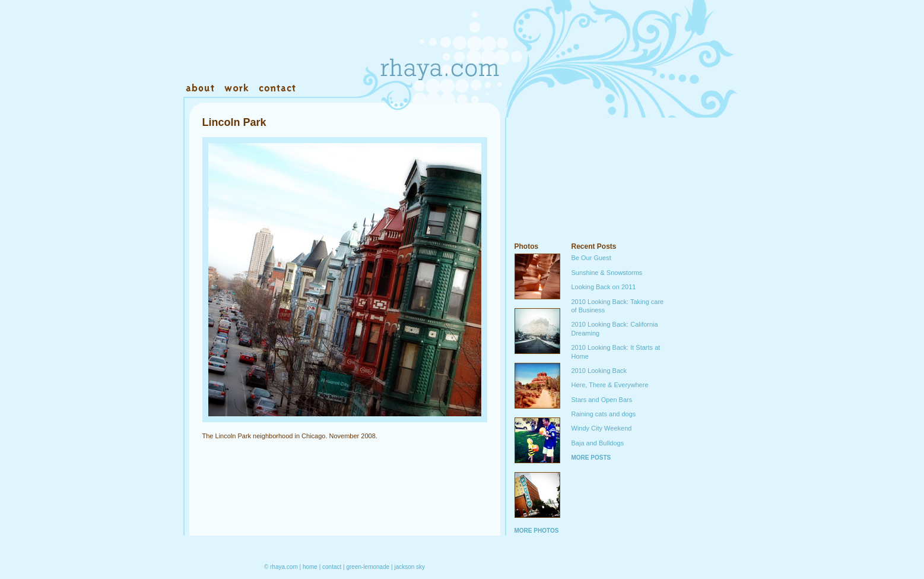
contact (332, 567)
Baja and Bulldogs (598, 443)
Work (236, 88)
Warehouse (332, 88)
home (310, 567)
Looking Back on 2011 (604, 287)
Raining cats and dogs (604, 414)
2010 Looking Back (599, 371)
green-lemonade (368, 567)
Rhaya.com (439, 48)
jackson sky (409, 567)
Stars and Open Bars (602, 400)
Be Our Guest (591, 258)
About (201, 88)
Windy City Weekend (602, 428)
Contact (277, 88)
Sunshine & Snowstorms (607, 273)
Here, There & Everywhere (610, 385)
